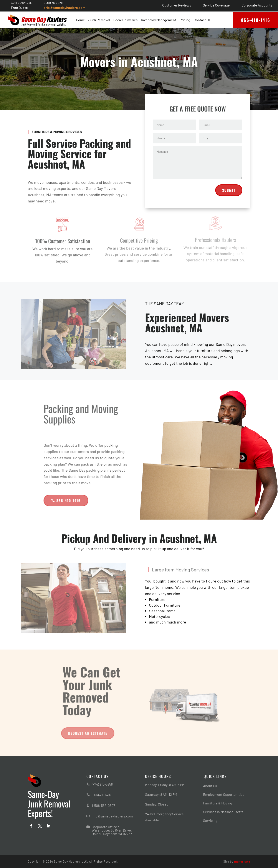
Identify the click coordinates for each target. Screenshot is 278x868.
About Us (210, 786)
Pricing (185, 20)
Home (80, 20)
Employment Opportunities (224, 795)
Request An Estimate (86, 733)
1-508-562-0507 (103, 805)
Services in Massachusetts (223, 812)
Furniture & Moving (218, 803)
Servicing (210, 821)
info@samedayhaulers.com (112, 816)
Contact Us (202, 20)
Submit (229, 196)
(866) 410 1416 (101, 795)
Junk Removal (99, 20)
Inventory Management (159, 20)
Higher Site (242, 861)
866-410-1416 (256, 20)
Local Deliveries (126, 20)
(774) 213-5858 (102, 784)
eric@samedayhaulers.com (65, 7)
